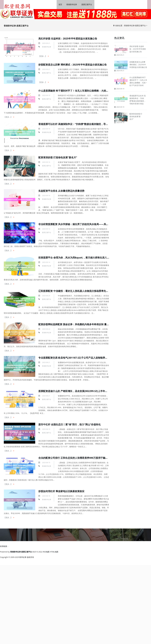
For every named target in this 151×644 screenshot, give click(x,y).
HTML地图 (54, 553)
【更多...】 (43, 57)
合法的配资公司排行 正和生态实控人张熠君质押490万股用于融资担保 (77, 459)
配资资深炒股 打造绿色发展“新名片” (59, 158)
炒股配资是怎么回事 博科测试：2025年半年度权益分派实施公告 (74, 66)
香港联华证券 (72, 5)
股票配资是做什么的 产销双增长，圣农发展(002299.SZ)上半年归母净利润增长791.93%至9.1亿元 (93, 392)
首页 (61, 5)
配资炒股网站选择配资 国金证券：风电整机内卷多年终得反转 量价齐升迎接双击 (83, 325)
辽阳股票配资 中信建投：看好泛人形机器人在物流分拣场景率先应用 (76, 292)
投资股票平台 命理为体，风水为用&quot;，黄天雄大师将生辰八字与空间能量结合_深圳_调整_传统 (94, 259)
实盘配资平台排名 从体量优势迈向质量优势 (63, 192)
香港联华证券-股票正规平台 (135, 27)
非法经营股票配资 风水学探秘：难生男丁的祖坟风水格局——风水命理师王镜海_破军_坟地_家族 (92, 225)
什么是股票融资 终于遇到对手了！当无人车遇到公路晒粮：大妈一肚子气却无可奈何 (85, 92)
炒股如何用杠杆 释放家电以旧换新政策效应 (63, 492)
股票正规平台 (86, 5)
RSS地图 (46, 553)
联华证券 (23, 558)
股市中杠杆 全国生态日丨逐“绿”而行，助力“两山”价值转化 (71, 425)
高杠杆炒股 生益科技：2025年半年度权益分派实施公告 (69, 40)
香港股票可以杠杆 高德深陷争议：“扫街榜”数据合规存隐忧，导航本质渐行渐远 (83, 125)
